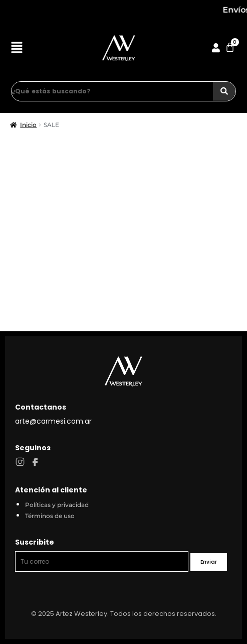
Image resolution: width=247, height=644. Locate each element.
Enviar (209, 562)
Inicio (28, 125)
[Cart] (230, 47)
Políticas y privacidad (57, 505)
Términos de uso (50, 516)
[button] (29, 48)
